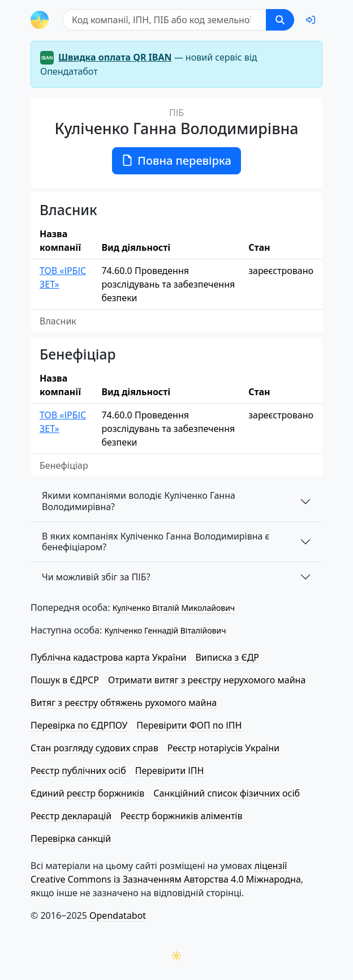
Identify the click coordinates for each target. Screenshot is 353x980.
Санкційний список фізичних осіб (227, 793)
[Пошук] (164, 20)
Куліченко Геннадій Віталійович (165, 630)
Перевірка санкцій (71, 838)
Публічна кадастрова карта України (108, 657)
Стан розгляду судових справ (94, 748)
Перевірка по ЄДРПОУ (79, 725)
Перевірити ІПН (170, 771)
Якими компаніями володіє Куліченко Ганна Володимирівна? (139, 501)
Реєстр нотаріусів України (223, 748)
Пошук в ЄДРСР (65, 680)
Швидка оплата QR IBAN (115, 57)
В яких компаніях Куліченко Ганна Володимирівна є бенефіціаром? (156, 542)
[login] (311, 20)
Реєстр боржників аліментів (181, 816)
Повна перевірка (176, 161)
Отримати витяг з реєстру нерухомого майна (207, 680)
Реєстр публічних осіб (78, 771)
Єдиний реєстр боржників (87, 793)
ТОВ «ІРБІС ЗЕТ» (63, 277)
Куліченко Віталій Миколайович (174, 608)
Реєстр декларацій (71, 816)
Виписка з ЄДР (227, 657)
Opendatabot (118, 915)
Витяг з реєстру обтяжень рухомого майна (124, 703)
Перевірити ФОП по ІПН (189, 725)
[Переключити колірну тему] (176, 956)
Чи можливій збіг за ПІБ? (96, 577)
